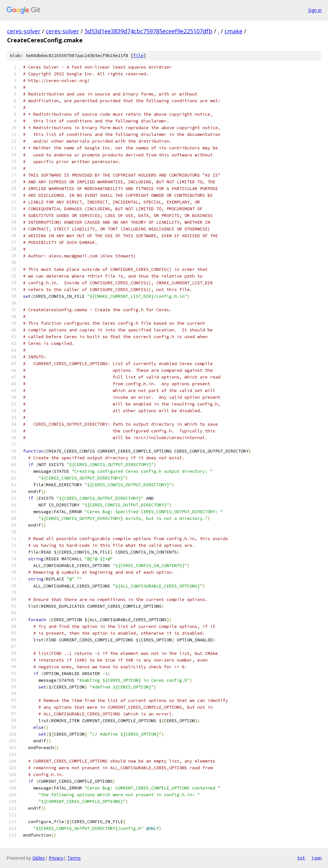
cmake (234, 31)
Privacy (56, 858)
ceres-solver (24, 31)
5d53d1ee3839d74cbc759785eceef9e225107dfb (148, 31)
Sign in (315, 10)
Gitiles (39, 858)
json (316, 858)
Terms (74, 858)
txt (301, 858)
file (138, 56)
